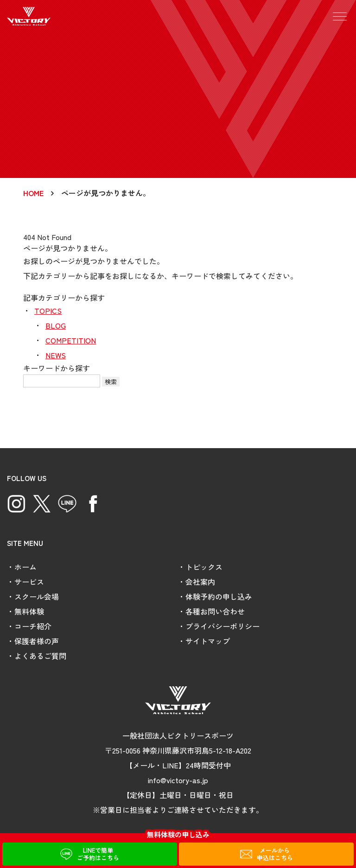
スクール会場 (37, 596)
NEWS (56, 355)
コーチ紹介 (33, 626)
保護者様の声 (37, 641)
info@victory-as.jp (178, 780)
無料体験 (29, 611)
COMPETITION (71, 340)
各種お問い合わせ (215, 611)
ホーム (25, 567)
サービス (29, 582)
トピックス (204, 567)
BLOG (56, 325)
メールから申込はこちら (275, 854)
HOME (33, 193)
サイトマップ (208, 641)
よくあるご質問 (40, 656)
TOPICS (48, 310)
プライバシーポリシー (222, 626)
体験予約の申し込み (219, 596)
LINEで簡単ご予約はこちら (98, 854)
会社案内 (200, 582)
